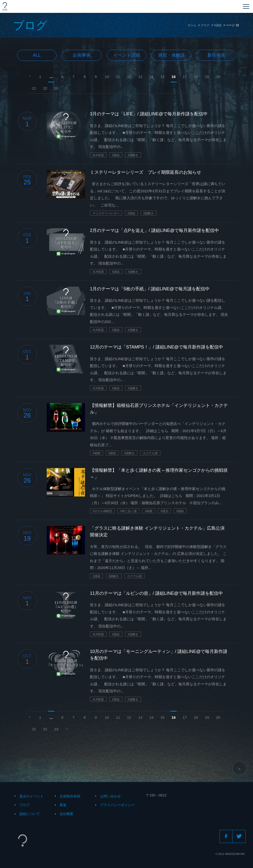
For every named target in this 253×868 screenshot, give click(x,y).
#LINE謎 (98, 155)
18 (196, 77)
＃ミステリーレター (106, 213)
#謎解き (133, 155)
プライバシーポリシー (117, 805)
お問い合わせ (110, 796)
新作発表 (216, 55)
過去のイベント (31, 796)
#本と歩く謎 (129, 511)
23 (56, 88)
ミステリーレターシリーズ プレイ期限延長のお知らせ (146, 172)
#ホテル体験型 (102, 511)
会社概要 (66, 814)
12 (129, 77)
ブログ (205, 25)
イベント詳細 (126, 55)
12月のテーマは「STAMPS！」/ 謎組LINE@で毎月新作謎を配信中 (157, 347)
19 (207, 77)
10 (107, 77)
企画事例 (82, 55)
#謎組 (218, 25)
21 (34, 88)
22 (45, 88)
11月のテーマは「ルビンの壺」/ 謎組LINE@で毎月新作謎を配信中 (156, 593)
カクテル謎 (150, 453)
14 (151, 77)
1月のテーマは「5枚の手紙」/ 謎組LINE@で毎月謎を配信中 (150, 289)
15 (162, 77)
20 (218, 77)
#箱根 (96, 453)
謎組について (30, 814)
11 (118, 77)
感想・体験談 (171, 55)
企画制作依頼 (70, 796)
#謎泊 (164, 511)
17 (185, 77)
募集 (63, 805)
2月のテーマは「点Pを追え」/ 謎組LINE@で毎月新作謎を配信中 (154, 230)
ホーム (192, 25)
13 (140, 77)
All (37, 55)
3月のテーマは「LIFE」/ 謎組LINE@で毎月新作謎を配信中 (149, 114)
